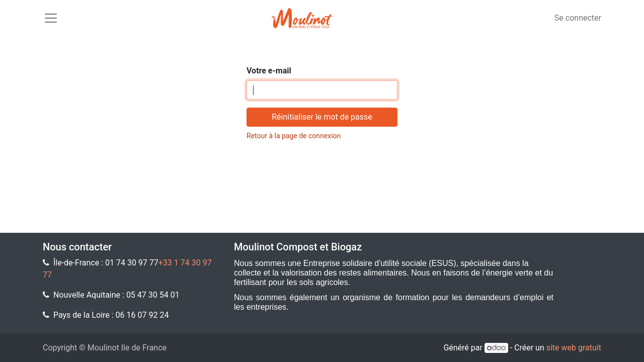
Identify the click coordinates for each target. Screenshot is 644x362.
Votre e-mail (269, 71)
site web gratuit (574, 348)
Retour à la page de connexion (294, 136)
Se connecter (578, 18)
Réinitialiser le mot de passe (322, 117)
